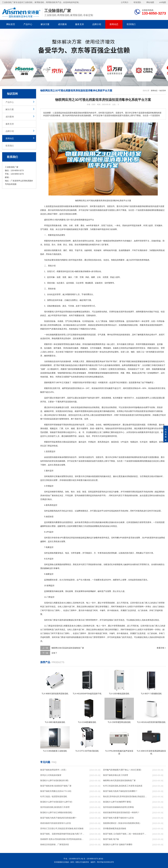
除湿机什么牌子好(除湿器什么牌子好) (56, 802)
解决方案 (45, 24)
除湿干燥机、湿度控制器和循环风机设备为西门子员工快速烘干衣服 (62, 834)
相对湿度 (127, 388)
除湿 (84, 492)
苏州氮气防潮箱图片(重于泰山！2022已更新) (122, 770)
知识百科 (163, 91)
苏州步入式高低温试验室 (51, 775)
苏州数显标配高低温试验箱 (115, 828)
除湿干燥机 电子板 (111, 839)
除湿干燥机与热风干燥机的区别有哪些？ (120, 791)
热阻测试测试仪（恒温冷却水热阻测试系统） (122, 823)
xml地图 (163, 2)
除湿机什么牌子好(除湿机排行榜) (54, 780)
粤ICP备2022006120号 (106, 862)
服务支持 (79, 24)
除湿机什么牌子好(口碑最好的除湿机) (56, 812)
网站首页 (11, 24)
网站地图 (150, 2)
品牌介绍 (97, 24)
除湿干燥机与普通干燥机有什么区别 (118, 818)
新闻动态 (114, 24)
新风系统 (101, 442)
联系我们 (131, 24)
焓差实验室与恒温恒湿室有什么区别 (56, 823)
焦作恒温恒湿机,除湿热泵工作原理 (55, 807)
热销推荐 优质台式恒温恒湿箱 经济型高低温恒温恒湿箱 (62, 839)
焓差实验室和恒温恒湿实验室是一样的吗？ (121, 812)
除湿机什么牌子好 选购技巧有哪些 (118, 844)
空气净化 (69, 321)
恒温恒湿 (48, 321)
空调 (82, 277)
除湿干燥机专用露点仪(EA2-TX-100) (56, 791)
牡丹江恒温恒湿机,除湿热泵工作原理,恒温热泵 (123, 786)
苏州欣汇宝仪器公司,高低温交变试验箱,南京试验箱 (62, 828)
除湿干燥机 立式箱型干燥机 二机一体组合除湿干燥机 (125, 834)
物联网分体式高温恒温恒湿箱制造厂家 (68, 648)
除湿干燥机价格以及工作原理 (116, 775)
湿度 (50, 206)
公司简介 (125, 2)
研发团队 (137, 2)
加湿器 (81, 398)
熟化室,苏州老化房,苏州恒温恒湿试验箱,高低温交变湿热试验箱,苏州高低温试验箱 (125, 796)
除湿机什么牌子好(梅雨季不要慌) (117, 802)
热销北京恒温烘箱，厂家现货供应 (55, 844)
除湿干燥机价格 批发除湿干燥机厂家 (56, 786)
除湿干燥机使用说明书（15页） (54, 770)
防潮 (59, 245)
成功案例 (62, 24)
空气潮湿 (44, 229)
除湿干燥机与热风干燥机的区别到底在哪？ (58, 818)
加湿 (117, 442)
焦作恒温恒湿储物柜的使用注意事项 (118, 807)
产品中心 (28, 24)
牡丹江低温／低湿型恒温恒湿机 (54, 796)
